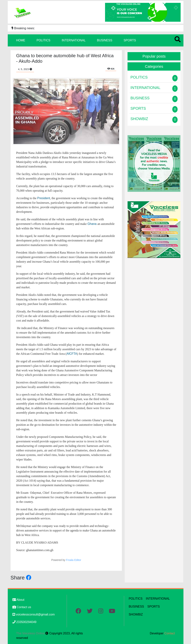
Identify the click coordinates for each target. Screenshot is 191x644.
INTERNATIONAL (74, 40)
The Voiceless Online (31, 633)
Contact (170, 633)
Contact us (22, 607)
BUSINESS (105, 40)
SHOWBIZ (136, 614)
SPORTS (130, 40)
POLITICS (44, 40)
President (44, 198)
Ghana (92, 224)
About (18, 600)
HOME (21, 40)
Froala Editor (73, 560)
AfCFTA (72, 354)
